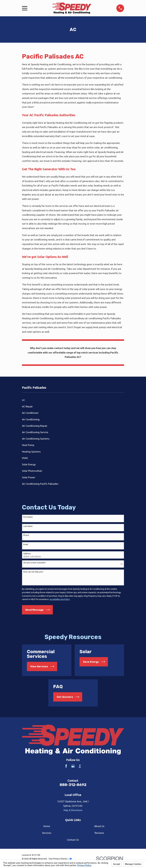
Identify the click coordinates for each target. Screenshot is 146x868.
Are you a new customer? (35, 563)
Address (27, 554)
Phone (26, 535)
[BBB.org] (80, 766)
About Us (99, 826)
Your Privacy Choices (60, 859)
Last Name (28, 526)
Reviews (99, 833)
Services (47, 833)
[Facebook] (66, 766)
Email (26, 544)
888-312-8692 (73, 785)
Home (47, 826)
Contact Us (73, 840)
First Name (28, 517)
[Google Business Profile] (73, 766)
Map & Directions (73, 810)
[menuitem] (73, 400)
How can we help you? (33, 572)
